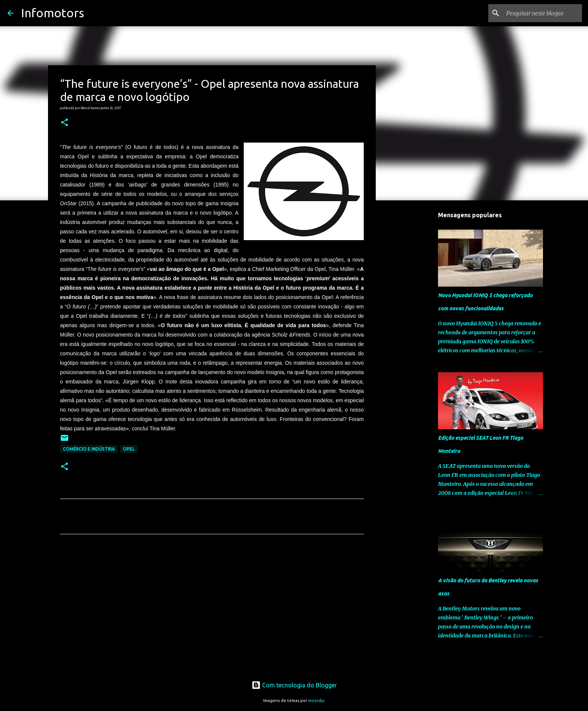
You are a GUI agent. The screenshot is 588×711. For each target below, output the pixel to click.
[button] (64, 123)
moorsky (316, 700)
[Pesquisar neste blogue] (543, 13)
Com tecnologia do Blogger (294, 685)
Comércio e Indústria (89, 449)
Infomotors (52, 13)
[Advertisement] (212, 610)
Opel (129, 449)
